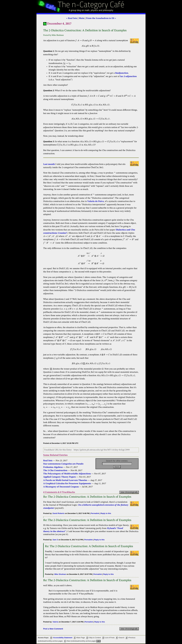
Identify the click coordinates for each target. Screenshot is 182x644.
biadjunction (122, 73)
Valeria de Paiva (96, 201)
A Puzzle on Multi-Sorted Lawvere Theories (65, 480)
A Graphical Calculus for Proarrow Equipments (67, 484)
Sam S (55, 540)
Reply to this (106, 513)
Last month (49, 164)
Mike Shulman (60, 574)
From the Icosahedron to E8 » (101, 18)
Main (82, 18)
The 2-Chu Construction (55, 471)
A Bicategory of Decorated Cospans (61, 487)
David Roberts (59, 513)
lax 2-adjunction (128, 76)
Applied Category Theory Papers (59, 477)
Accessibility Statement (63, 638)
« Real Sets (72, 18)
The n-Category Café (91, 5)
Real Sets (48, 461)
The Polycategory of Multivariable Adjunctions (67, 474)
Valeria (55, 622)
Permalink (95, 513)
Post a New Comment (53, 629)
